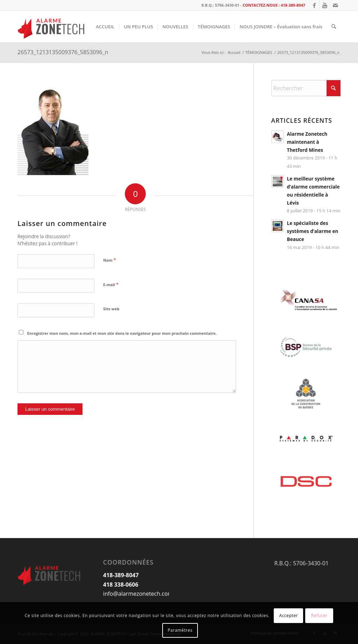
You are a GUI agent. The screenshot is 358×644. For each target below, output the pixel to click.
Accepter (288, 615)
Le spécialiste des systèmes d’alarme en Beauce (313, 231)
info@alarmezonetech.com (138, 594)
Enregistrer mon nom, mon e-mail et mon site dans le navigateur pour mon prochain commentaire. (122, 333)
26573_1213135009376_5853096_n (63, 52)
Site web (111, 309)
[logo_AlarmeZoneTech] (52, 27)
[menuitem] (105, 27)
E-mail (111, 284)
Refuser (319, 615)
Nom (110, 260)
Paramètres (180, 630)
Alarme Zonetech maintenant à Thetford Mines (307, 142)
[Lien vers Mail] (335, 5)
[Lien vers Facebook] (314, 5)
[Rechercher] (334, 27)
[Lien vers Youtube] (325, 5)
